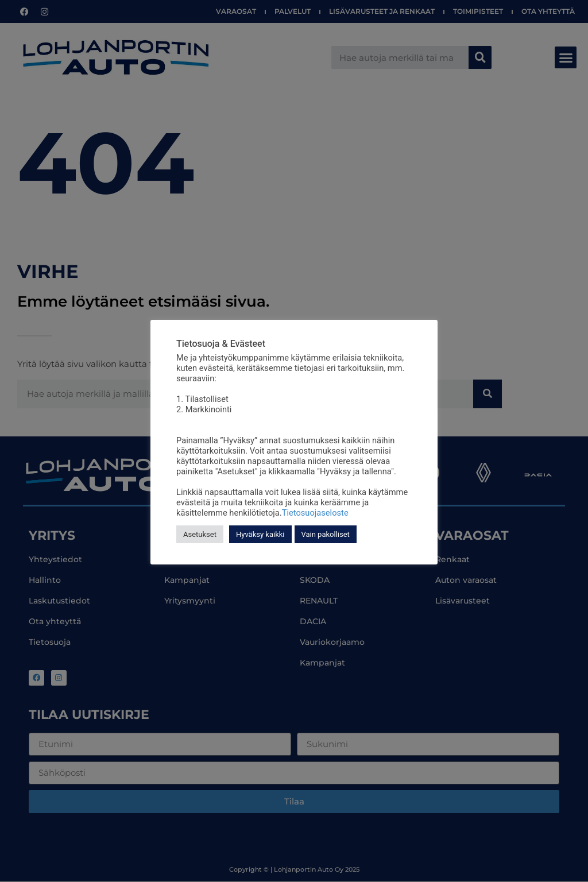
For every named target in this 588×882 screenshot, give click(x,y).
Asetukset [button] (200, 534)
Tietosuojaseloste (315, 513)
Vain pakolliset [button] (326, 534)
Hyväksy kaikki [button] (260, 534)
